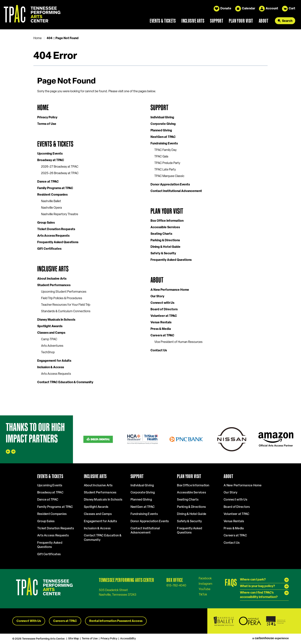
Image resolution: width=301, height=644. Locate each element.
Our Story (157, 296)
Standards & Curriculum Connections (66, 311)
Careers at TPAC (162, 336)
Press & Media (161, 329)
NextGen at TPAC (163, 137)
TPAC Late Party (165, 170)
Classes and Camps (51, 333)
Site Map (74, 639)
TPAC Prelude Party (167, 163)
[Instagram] (205, 584)
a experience (271, 638)
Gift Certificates (49, 249)
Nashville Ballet (51, 201)
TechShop (48, 352)
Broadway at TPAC (51, 160)
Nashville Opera (51, 208)
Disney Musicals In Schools (56, 320)
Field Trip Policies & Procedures (62, 298)
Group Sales (46, 223)
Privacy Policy (47, 118)
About (263, 21)
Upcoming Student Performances (64, 292)
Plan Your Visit (241, 21)
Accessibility (128, 639)
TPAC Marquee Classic (169, 176)
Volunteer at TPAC (164, 316)
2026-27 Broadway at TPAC (60, 167)
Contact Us (159, 351)
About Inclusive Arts (52, 279)
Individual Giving (162, 118)
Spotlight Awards (50, 326)
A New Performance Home (170, 290)
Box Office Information (167, 221)
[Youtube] (205, 589)
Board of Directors (164, 310)
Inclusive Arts (193, 21)
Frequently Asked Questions (58, 242)
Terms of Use (47, 124)
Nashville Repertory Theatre (60, 214)
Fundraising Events (164, 144)
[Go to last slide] (8, 452)
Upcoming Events (50, 154)
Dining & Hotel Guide (165, 247)
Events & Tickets (163, 21)
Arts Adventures (52, 346)
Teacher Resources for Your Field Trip (66, 305)
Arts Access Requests (53, 236)
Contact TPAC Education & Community (65, 382)
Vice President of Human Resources (178, 342)
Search (287, 21)
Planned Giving (161, 131)
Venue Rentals (161, 323)
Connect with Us (162, 303)
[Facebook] (205, 578)
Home (38, 38)
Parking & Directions (165, 240)
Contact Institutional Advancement (176, 191)
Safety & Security (163, 254)
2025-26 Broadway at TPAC (60, 173)
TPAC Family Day (165, 150)
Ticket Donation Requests (56, 229)
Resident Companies (52, 195)
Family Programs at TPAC (55, 188)
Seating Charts (161, 234)
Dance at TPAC (48, 182)
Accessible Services (165, 227)
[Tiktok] (203, 595)
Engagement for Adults (54, 361)
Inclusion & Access (51, 367)
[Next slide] (13, 452)
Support (217, 21)
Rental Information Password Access (116, 621)
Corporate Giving (163, 124)
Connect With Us (29, 621)
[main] (150, 222)
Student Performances (54, 285)
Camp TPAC (49, 339)
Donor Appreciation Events (170, 185)
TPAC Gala (161, 157)
